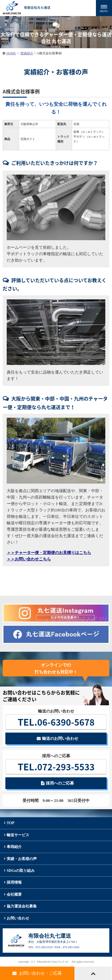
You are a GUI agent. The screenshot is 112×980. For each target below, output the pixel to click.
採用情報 (14, 882)
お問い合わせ (18, 918)
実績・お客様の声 (22, 859)
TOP (11, 823)
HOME (11, 53)
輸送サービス (18, 835)
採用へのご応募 (57, 783)
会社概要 (14, 894)
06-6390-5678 (56, 722)
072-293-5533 (56, 767)
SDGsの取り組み (21, 871)
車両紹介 (14, 847)
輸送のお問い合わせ (57, 738)
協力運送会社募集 (22, 906)
